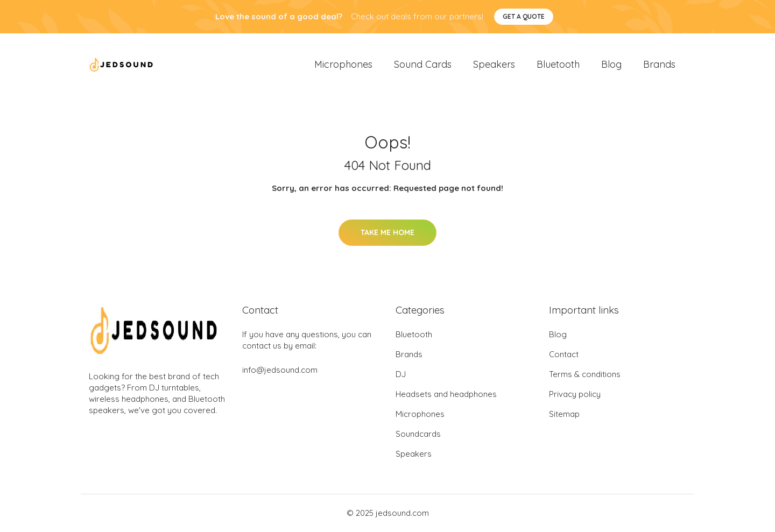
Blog (611, 64)
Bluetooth (558, 64)
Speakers (494, 64)
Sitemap (564, 414)
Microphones (343, 64)
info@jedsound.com (280, 370)
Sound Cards (423, 64)
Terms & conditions (585, 375)
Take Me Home (387, 232)
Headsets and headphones (446, 395)
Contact (564, 355)
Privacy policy (575, 395)
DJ (401, 375)
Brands (659, 64)
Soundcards (418, 434)
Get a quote (524, 16)
